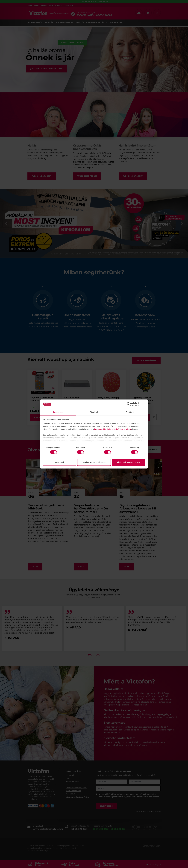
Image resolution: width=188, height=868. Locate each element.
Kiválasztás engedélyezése (94, 462)
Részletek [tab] (94, 412)
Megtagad (59, 462)
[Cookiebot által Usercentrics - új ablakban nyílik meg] (129, 404)
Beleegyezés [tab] (58, 412)
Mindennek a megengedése (128, 462)
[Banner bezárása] (144, 404)
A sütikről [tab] (130, 412)
